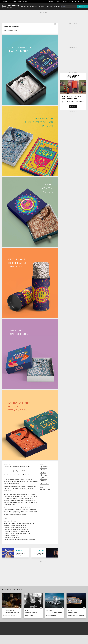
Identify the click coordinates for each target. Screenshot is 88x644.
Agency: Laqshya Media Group (76, 615)
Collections (49, 6)
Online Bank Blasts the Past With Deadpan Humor (71, 98)
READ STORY (73, 106)
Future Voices (40, 555)
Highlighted (25, 6)
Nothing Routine (21, 555)
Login (51, 2)
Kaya (26, 610)
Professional (34, 6)
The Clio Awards (13, 2)
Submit (83, 2)
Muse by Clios (23, 2)
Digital (44, 478)
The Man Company (9, 610)
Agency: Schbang (30, 615)
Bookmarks (67, 2)
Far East (44, 475)
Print (44, 481)
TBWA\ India (13, 30)
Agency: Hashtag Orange (10, 615)
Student (42, 6)
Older (42, 551)
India (44, 470)
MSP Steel (49, 610)
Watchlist (57, 6)
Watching (75, 2)
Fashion (44, 483)
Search (82, 6)
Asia (43, 472)
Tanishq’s (71, 610)
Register (58, 2)
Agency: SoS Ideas (51, 615)
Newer (19, 551)
